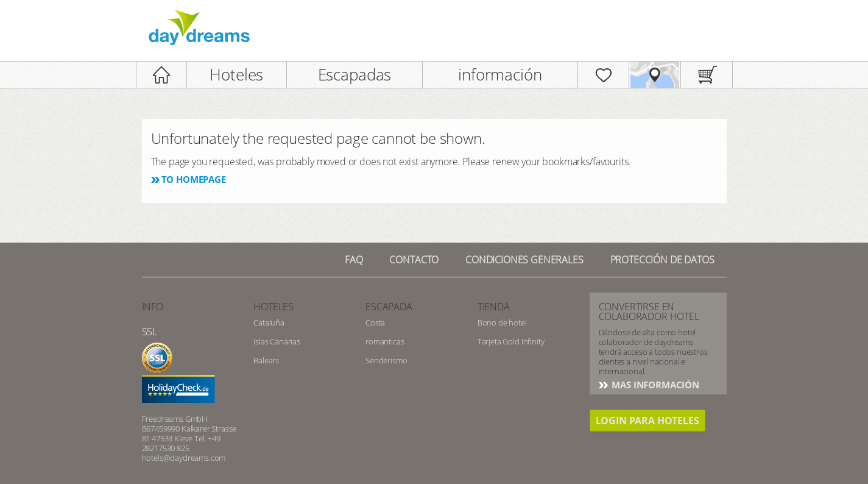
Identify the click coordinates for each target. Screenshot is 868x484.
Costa (375, 322)
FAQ (354, 260)
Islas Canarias (277, 341)
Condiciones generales (524, 260)
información (500, 74)
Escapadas (355, 74)
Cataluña (269, 322)
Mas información (655, 385)
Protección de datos (662, 260)
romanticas (385, 341)
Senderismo (386, 360)
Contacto (414, 260)
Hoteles (236, 74)
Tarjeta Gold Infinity (511, 341)
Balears (266, 360)
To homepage (194, 179)
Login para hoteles (647, 421)
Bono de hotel (502, 322)
